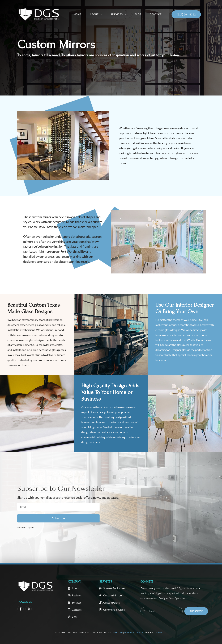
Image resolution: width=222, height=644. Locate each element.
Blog (138, 14)
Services (118, 14)
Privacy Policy (134, 633)
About (96, 14)
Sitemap (118, 633)
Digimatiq (160, 633)
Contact (156, 14)
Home (78, 14)
